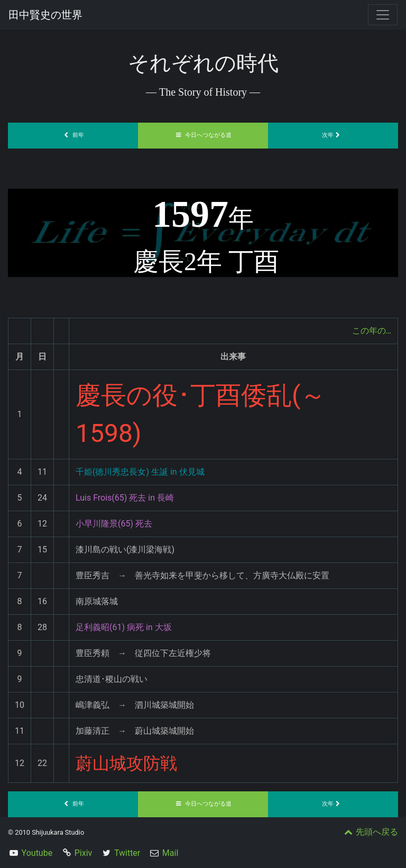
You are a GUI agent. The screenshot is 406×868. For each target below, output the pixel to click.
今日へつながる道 (203, 135)
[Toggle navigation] (383, 15)
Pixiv (84, 853)
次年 (333, 135)
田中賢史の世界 (45, 15)
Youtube (37, 853)
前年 (73, 135)
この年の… (371, 331)
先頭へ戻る (370, 832)
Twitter (127, 853)
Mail (170, 853)
